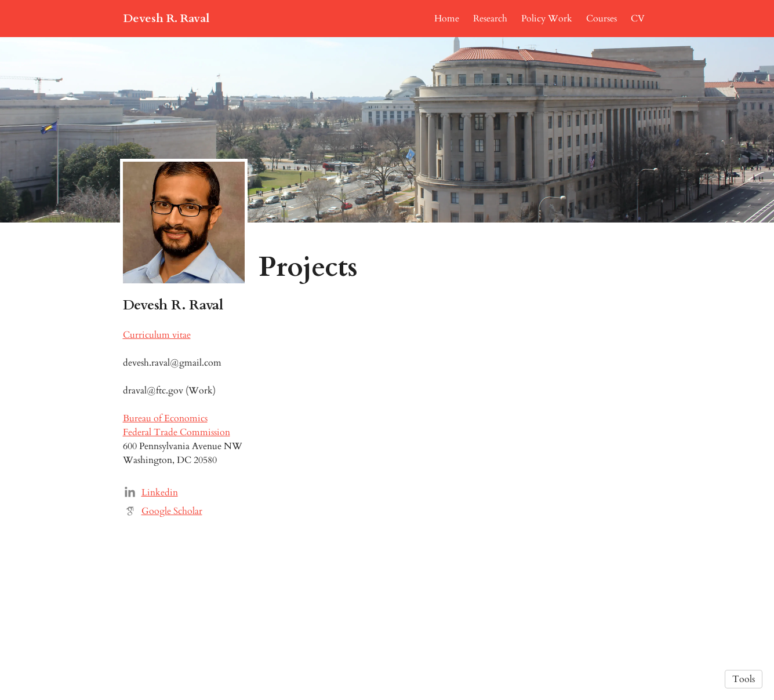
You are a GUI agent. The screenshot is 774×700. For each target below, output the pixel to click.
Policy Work (547, 19)
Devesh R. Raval (166, 18)
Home (447, 19)
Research (490, 19)
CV (638, 19)
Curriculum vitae (157, 335)
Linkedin (160, 493)
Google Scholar (172, 511)
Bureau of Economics (165, 418)
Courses (602, 19)
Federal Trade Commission (177, 432)
